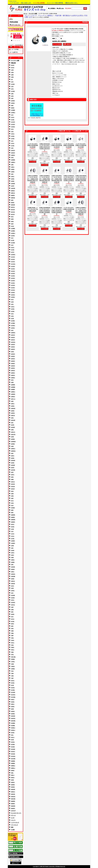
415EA (13, 307)
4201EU (13, 337)
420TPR (13, 470)
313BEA (13, 113)
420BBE (13, 385)
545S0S (13, 598)
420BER (13, 394)
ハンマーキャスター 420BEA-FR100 (69, 145)
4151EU (13, 259)
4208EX (13, 378)
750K (12, 676)
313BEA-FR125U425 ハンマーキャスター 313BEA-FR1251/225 (45, 147)
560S (12, 612)
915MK (13, 690)
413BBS (13, 231)
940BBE (13, 761)
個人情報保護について (16, 853)
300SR (13, 108)
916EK (13, 702)
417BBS (13, 323)
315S (12, 141)
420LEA (13, 432)
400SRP (13, 205)
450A (12, 491)
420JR (13, 425)
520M (12, 546)
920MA (13, 711)
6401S (12, 624)
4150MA (13, 255)
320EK (13, 169)
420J (12, 423)
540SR (13, 579)
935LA (13, 737)
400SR (13, 203)
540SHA (13, 574)
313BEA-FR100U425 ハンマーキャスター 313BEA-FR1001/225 (57, 211)
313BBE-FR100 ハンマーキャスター (33, 209)
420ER (13, 411)
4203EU (13, 356)
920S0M (13, 716)
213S (12, 82)
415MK (13, 321)
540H (12, 557)
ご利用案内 (52, 8)
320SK (13, 179)
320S (12, 174)
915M (12, 685)
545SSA (13, 605)
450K (12, 496)
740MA (13, 666)
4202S (12, 352)
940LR (13, 778)
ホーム (25, 14)
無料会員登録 (14, 22)
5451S (12, 586)
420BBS (13, 389)
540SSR (13, 584)
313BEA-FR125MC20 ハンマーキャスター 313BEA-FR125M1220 (57, 179)
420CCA (13, 399)
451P (12, 505)
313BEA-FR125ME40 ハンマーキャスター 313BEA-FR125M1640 (81, 179)
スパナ (13, 818)
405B (12, 219)
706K (12, 652)
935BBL (13, 726)
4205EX (13, 370)
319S (12, 148)
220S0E (13, 101)
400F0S (13, 191)
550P (12, 607)
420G (12, 418)
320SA (13, 176)
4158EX (13, 297)
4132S (12, 226)
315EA (13, 134)
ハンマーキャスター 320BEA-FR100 (33, 145)
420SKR (13, 460)
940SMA (13, 797)
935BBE (13, 723)
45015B (13, 484)
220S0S (13, 103)
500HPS (13, 522)
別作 (12, 827)
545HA (13, 591)
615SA (13, 619)
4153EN (13, 273)
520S (12, 548)
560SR (13, 614)
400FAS (13, 193)
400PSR (13, 198)
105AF (13, 68)
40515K (13, 212)
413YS (13, 252)
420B (12, 382)
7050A (13, 640)
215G (12, 89)
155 (12, 79)
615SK (13, 621)
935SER (13, 754)
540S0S (13, 569)
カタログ (13, 811)
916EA (13, 699)
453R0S (13, 508)
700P (12, 636)
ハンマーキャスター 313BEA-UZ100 (81, 145)
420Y (12, 472)
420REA (13, 449)
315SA (13, 143)
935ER (13, 733)
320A (12, 157)
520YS (13, 553)
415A (12, 299)
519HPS (13, 543)
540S (12, 565)
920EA (13, 704)
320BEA (13, 162)
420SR (13, 463)
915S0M (13, 692)
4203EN (13, 354)
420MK (13, 439)
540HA (13, 560)
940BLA (13, 768)
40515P (13, 214)
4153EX (13, 278)
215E (12, 86)
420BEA (13, 392)
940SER (13, 794)
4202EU (13, 347)
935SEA (13, 751)
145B (12, 70)
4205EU (13, 368)
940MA (13, 782)
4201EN (13, 335)
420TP (13, 468)
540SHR (13, 576)
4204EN (13, 361)
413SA (13, 247)
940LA (13, 775)
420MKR (13, 441)
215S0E (13, 91)
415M (12, 318)
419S (12, 330)
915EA (13, 681)
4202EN (13, 344)
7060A (13, 647)
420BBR (13, 387)
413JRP (13, 243)
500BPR (13, 515)
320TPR (13, 188)
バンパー (13, 820)
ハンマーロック (15, 822)
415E (12, 304)
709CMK (13, 657)
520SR (13, 550)
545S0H (13, 595)
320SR (13, 181)
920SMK (13, 721)
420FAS (13, 415)
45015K (13, 486)
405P (12, 224)
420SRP (13, 465)
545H (12, 588)
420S (12, 453)
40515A (13, 207)
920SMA (13, 718)
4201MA (13, 342)
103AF (13, 65)
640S (12, 626)
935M (12, 740)
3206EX (13, 155)
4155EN (13, 285)
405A (12, 217)
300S (12, 105)
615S (12, 617)
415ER (13, 311)
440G (12, 477)
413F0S (13, 236)
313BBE (13, 110)
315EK (13, 136)
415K (12, 316)
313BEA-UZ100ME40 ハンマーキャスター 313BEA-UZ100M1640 (32, 179)
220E (12, 94)
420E (12, 401)
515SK (13, 539)
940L (12, 773)
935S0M (13, 749)
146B (12, 75)
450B (12, 494)
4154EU (13, 283)
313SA (13, 117)
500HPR (13, 520)
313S (12, 115)
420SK (13, 458)
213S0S (13, 84)
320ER (13, 172)
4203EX (13, 359)
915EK (13, 683)
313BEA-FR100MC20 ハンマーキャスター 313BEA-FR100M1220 (45, 179)
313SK (13, 120)
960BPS (13, 804)
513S (12, 531)
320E (12, 165)
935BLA (13, 730)
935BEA (13, 728)
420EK (13, 406)
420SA (13, 456)
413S (12, 245)
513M (12, 529)
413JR (13, 240)
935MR (13, 744)
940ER (13, 770)
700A (12, 628)
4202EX (13, 349)
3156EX (13, 127)
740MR (13, 669)
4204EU (13, 363)
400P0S (13, 195)
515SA (13, 536)
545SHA (13, 602)
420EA (13, 404)
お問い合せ (61, 8)
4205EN (13, 366)
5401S (12, 555)
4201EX (13, 340)
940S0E (13, 787)
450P (12, 498)
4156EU (13, 292)
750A (12, 671)
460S (12, 512)
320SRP (13, 184)
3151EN (13, 122)
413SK (13, 250)
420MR (13, 444)
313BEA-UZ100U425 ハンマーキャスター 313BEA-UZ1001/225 (69, 179)
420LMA (13, 434)
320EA (13, 167)
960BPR (13, 801)
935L (12, 735)
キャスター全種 (15, 61)
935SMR (13, 759)
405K (12, 221)
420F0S (13, 413)
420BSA (13, 397)
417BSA (13, 326)
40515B (13, 210)
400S (12, 200)
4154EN (13, 281)
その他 (13, 830)
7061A (13, 650)
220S (12, 98)
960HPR (13, 806)
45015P (13, 489)
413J (12, 238)
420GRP (13, 420)
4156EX (13, 295)
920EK (13, 707)
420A (12, 380)
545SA (13, 600)
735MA (13, 662)
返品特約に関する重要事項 (59, 41)
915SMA (13, 695)
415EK (13, 309)
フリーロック (14, 825)
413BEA (13, 233)
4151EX (13, 262)
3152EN (13, 124)
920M (12, 709)
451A (12, 501)
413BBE (13, 228)
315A (12, 129)
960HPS (13, 808)
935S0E (13, 747)
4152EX (13, 271)
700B (12, 631)
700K (12, 633)
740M (12, 664)
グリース (13, 815)
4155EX (13, 290)
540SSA (13, 581)
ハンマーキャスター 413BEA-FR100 (69, 209)
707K (12, 655)
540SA (13, 572)
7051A (13, 643)
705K (12, 645)
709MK (13, 659)
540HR (13, 562)
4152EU (13, 269)
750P (12, 678)
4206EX (13, 375)
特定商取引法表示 (15, 857)
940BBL (13, 763)
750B (12, 673)
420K (12, 430)
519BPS (13, 541)
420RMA (13, 451)
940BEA (13, 766)
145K (12, 72)
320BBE (13, 160)
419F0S (13, 328)
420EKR (13, 408)
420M (12, 437)
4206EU (13, 373)
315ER (13, 139)
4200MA (13, 333)
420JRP (13, 427)
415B (12, 302)
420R (12, 446)
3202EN (13, 153)
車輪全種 (13, 63)
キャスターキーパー (16, 813)
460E (12, 510)
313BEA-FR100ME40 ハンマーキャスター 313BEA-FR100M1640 (45, 211)
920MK (13, 714)
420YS (13, 475)
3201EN (13, 150)
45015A (13, 482)
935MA (13, 742)
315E (12, 132)
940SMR (13, 799)
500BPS (13, 517)
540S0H (13, 567)
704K (12, 638)
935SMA (13, 756)
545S (12, 593)
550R (12, 610)
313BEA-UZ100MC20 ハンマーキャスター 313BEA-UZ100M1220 (81, 211)
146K (12, 77)
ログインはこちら (16, 25)
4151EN (13, 257)
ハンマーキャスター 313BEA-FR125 (57, 145)
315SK (13, 146)
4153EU (13, 276)
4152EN (13, 266)
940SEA (13, 792)
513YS (13, 534)
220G (12, 96)
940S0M (13, 789)
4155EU (13, 288)
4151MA (13, 264)
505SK (13, 527)
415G (12, 314)
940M (12, 780)
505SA (13, 524)
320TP (13, 186)
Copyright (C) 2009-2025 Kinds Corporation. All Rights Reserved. (49, 866)
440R (12, 479)
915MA (13, 688)
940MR (13, 785)
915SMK (13, 697)
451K (12, 503)
